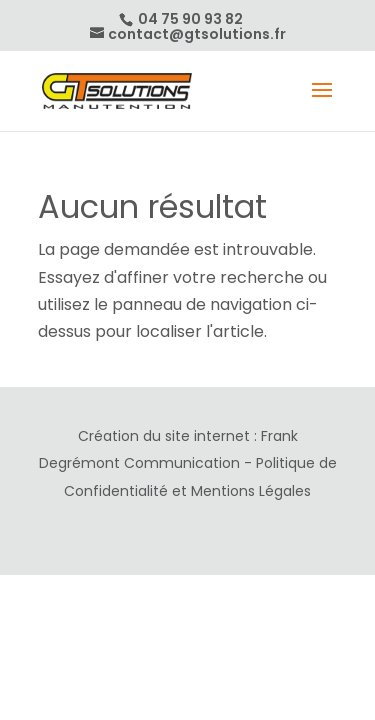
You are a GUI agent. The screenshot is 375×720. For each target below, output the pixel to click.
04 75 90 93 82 (189, 19)
